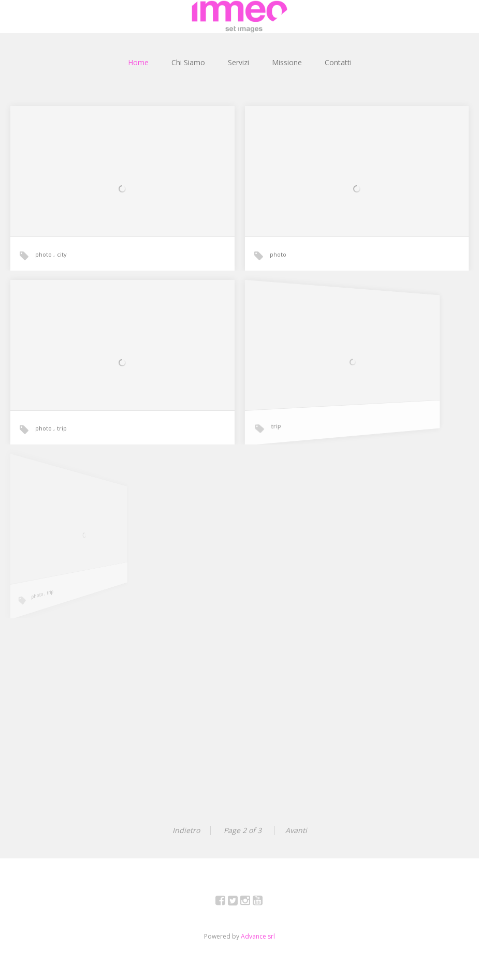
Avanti (296, 830)
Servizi (238, 62)
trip (63, 427)
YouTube (263, 902)
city (62, 254)
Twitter (238, 902)
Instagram (251, 902)
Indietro (186, 830)
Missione (287, 62)
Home (138, 62)
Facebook (226, 902)
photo (44, 254)
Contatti (338, 62)
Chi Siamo (188, 62)
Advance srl (258, 936)
